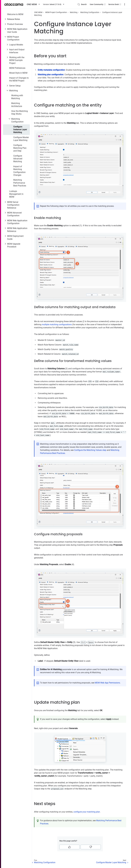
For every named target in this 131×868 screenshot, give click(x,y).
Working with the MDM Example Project (17, 60)
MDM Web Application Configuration (17, 222)
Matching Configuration (17, 120)
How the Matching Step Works (20, 112)
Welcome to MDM (15, 14)
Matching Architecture (17, 105)
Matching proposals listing (77, 645)
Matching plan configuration (51, 75)
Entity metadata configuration (51, 70)
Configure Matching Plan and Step (20, 148)
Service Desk (115, 4)
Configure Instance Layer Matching (20, 130)
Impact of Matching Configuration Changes (19, 171)
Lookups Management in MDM (16, 194)
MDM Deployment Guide (15, 237)
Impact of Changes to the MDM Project (19, 79)
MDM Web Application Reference (17, 230)
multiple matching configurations (57, 324)
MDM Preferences (17, 68)
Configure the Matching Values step (90, 450)
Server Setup (15, 86)
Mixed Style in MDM (18, 73)
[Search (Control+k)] (82, 4)
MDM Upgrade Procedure (14, 245)
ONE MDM (38, 12)
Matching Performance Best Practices (20, 183)
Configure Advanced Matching (18, 159)
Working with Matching (17, 97)
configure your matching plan (87, 812)
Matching (13, 91)
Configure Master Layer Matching (21, 139)
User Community (98, 4)
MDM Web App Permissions (107, 683)
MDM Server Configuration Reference (13, 205)
